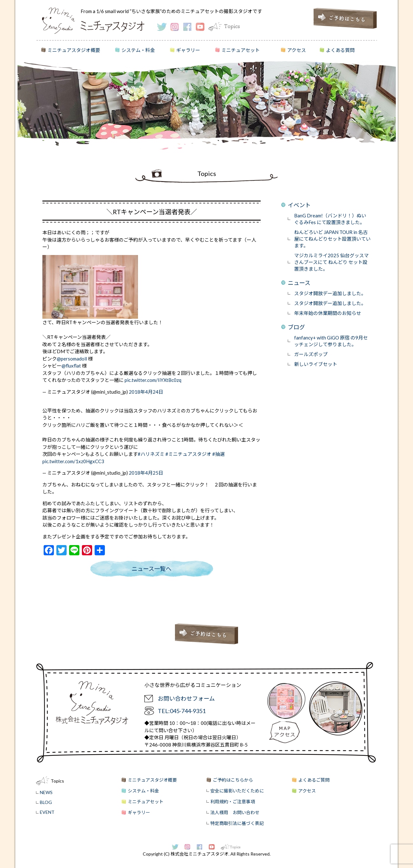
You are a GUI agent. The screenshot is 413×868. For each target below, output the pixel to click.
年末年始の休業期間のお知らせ (328, 313)
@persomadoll (72, 359)
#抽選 (218, 454)
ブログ (296, 327)
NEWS (46, 792)
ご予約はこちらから (233, 780)
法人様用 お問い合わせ (235, 812)
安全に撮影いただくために (237, 791)
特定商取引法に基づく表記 (237, 823)
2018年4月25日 (146, 473)
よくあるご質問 (314, 780)
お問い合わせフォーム (186, 698)
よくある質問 (340, 50)
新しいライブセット (316, 364)
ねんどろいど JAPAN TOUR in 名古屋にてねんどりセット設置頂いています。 (332, 239)
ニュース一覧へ (152, 569)
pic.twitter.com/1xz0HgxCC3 (73, 461)
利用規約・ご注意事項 (233, 802)
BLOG (46, 802)
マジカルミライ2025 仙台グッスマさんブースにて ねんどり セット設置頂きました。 (331, 262)
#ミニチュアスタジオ (188, 454)
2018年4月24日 (146, 392)
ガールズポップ (311, 354)
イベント (299, 205)
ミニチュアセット (241, 50)
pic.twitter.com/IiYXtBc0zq (153, 380)
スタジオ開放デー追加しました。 (330, 293)
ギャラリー (188, 50)
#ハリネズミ (151, 454)
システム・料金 (138, 50)
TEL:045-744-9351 (182, 711)
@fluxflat (71, 366)
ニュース (299, 283)
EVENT (47, 812)
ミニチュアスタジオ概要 (74, 50)
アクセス (297, 50)
